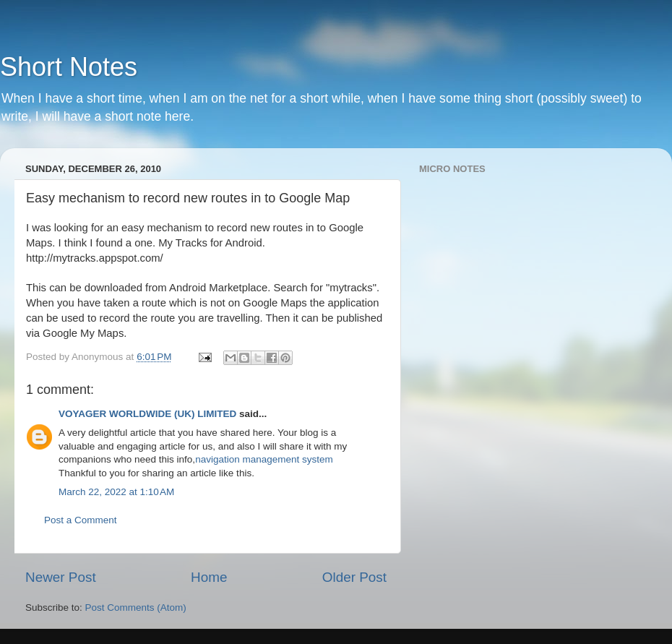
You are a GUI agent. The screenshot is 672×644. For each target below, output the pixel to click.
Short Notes (69, 67)
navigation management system (264, 459)
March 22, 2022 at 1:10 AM (116, 492)
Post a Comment (81, 520)
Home (209, 577)
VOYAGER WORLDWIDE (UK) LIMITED (147, 414)
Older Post (354, 577)
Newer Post (61, 577)
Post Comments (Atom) (136, 607)
